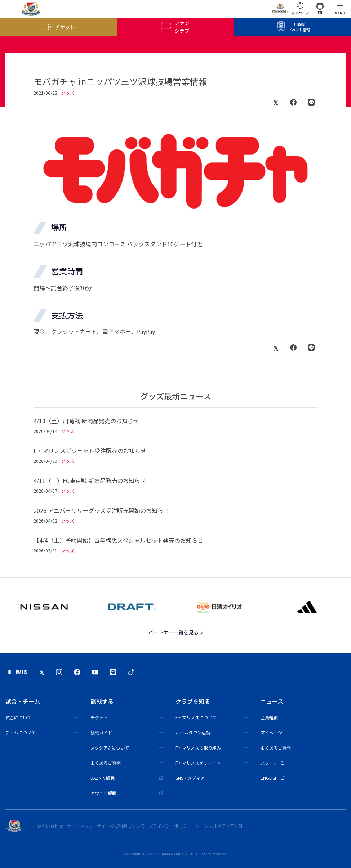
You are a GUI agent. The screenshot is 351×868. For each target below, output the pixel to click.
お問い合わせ (50, 826)
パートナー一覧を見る (176, 632)
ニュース (272, 701)
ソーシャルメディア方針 (219, 826)
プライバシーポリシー (170, 826)
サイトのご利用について (121, 826)
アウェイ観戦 (127, 793)
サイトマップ (80, 826)
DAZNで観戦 (127, 778)
